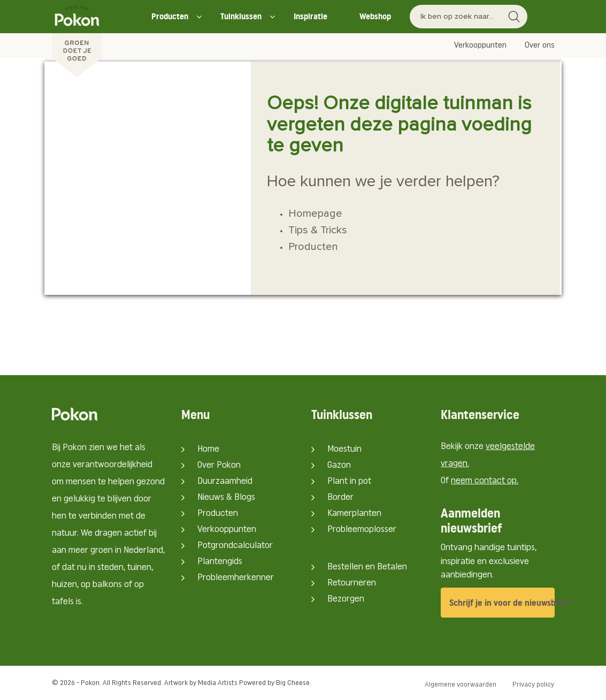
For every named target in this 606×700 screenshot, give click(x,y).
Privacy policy (533, 685)
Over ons (540, 45)
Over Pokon (219, 465)
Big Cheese (293, 683)
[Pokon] (77, 39)
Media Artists (218, 683)
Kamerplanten (354, 513)
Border (340, 497)
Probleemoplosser (362, 530)
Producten (170, 16)
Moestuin (344, 449)
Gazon (339, 465)
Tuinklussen (241, 16)
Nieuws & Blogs (226, 497)
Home (208, 449)
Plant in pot (349, 481)
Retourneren (352, 583)
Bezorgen (346, 599)
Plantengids (220, 562)
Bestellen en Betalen (367, 567)
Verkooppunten (480, 45)
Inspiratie (310, 16)
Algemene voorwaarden (461, 685)
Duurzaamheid (225, 481)
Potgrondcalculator (235, 546)
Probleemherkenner (236, 578)
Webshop (375, 16)
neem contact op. (485, 481)
